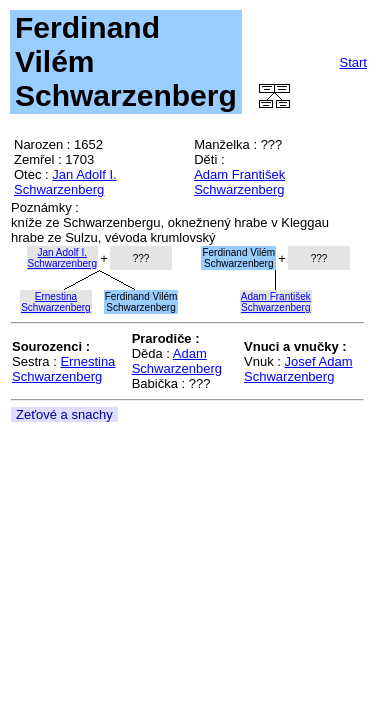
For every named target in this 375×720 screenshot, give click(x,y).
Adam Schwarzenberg (177, 361)
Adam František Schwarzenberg (239, 182)
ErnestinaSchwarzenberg (55, 302)
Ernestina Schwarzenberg (63, 369)
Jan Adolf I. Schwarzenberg (65, 182)
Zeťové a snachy (64, 414)
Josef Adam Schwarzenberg (298, 369)
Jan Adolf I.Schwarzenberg (62, 258)
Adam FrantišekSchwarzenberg (276, 302)
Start (353, 62)
